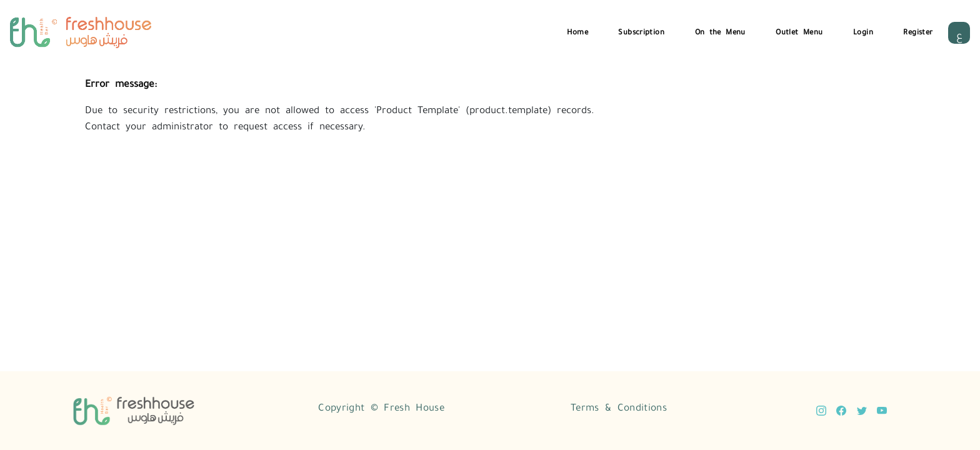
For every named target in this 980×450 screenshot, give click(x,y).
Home (577, 31)
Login (863, 31)
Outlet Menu (799, 31)
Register (918, 31)
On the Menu (720, 31)
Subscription (641, 31)
